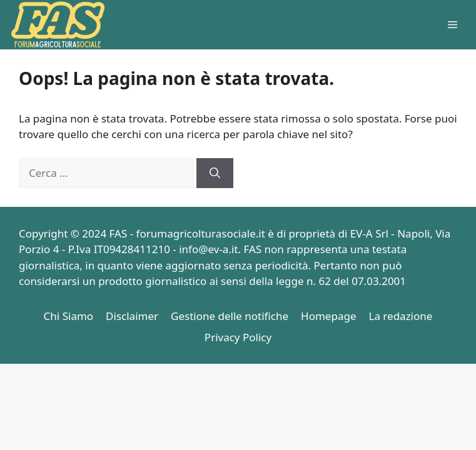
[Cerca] (215, 173)
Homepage (328, 316)
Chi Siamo (69, 316)
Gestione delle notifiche (230, 316)
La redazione (401, 316)
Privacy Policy (238, 337)
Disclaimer (132, 316)
